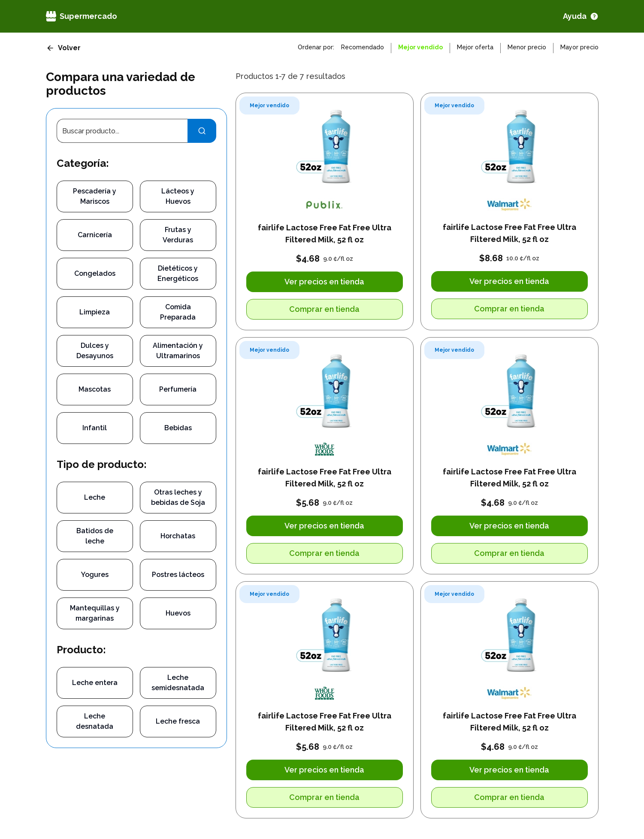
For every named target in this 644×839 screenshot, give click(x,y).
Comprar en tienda (324, 309)
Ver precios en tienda (324, 282)
